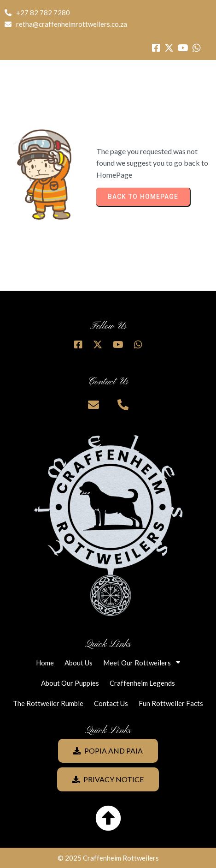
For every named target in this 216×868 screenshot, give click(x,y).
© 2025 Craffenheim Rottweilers (108, 858)
